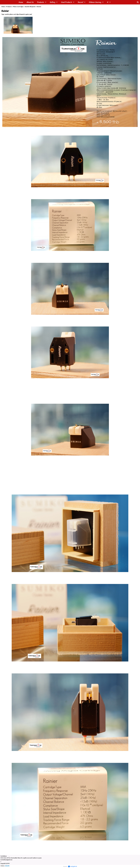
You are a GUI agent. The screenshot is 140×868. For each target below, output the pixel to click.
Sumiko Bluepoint (30, 7)
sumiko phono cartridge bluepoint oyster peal (18, 14)
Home (3, 7)
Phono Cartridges (18, 7)
